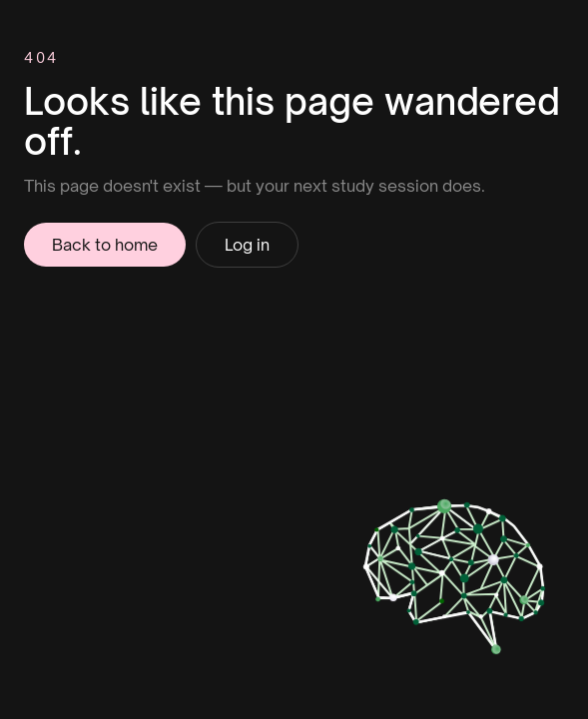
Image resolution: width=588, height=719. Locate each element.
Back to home (105, 245)
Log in (247, 245)
